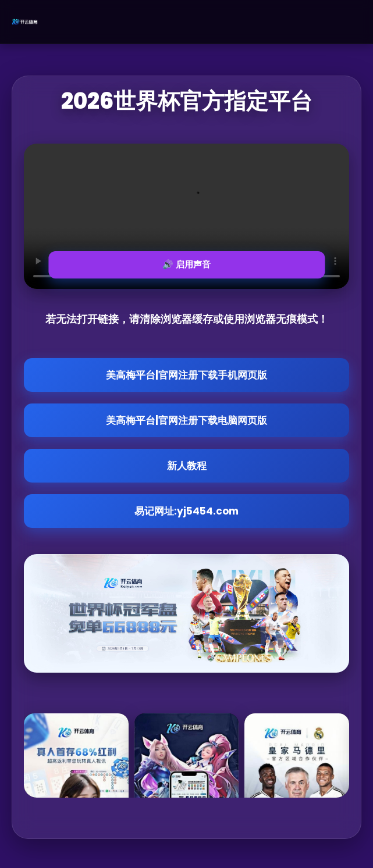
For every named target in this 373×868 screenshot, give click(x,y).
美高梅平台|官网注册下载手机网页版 (186, 375)
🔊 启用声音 (186, 264)
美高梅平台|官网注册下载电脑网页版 (186, 420)
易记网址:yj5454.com (186, 511)
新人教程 (187, 466)
